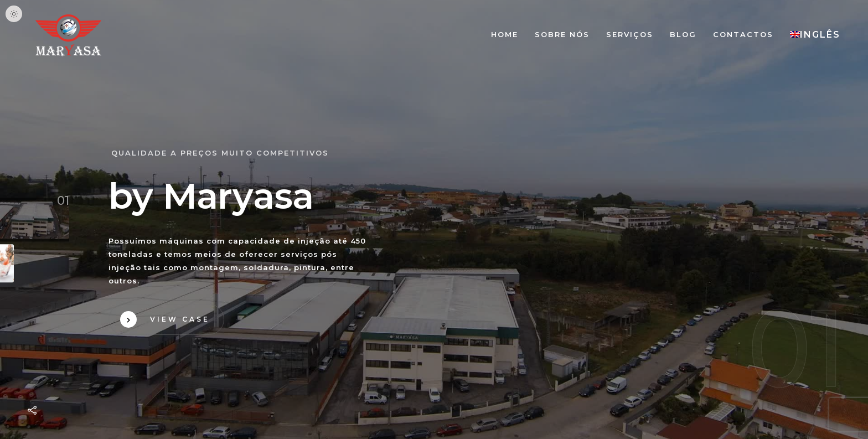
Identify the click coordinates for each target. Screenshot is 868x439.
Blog (683, 34)
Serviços (630, 34)
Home (505, 34)
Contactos (743, 34)
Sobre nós (562, 34)
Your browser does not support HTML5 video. (434, 219)
